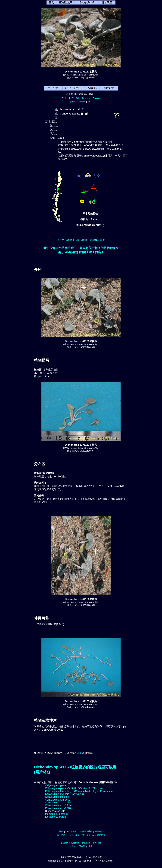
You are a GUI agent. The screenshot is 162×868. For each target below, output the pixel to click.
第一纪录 (61, 835)
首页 (61, 831)
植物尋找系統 (86, 831)
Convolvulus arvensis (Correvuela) (64, 794)
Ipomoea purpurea (55, 817)
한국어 (73, 101)
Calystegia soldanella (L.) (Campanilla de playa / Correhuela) (79, 791)
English (65, 98)
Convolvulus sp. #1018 (58, 803)
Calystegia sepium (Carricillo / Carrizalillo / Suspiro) (74, 788)
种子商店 (99, 831)
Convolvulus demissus (58, 800)
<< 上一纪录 (74, 835)
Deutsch (86, 98)
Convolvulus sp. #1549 (58, 805)
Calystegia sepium (55, 785)
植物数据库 (72, 831)
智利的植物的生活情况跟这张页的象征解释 (81, 240)
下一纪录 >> (88, 835)
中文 (90, 101)
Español (75, 98)
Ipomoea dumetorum (57, 814)
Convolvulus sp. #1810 (58, 808)
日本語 (82, 101)
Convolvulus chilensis (57, 797)
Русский (97, 98)
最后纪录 (101, 835)
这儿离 (81, 753)
